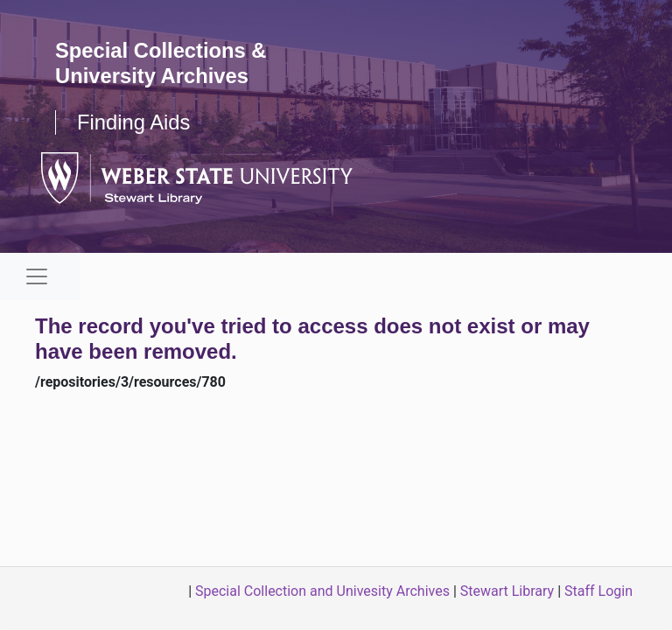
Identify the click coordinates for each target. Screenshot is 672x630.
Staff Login (598, 591)
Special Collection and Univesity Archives (322, 591)
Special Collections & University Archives (162, 63)
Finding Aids (134, 122)
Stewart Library (507, 591)
